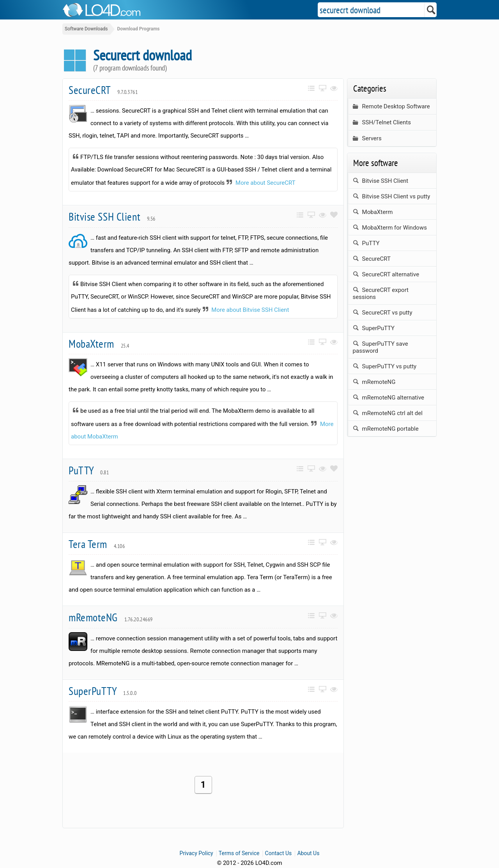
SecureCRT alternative (386, 274)
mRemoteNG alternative (388, 398)
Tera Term (97, 544)
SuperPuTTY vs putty (385, 366)
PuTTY (89, 470)
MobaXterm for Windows (390, 228)
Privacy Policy (196, 853)
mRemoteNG (111, 617)
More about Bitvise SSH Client (250, 310)
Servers (367, 139)
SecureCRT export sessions (381, 293)
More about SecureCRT (265, 183)
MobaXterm (99, 344)
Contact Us (279, 853)
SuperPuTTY (103, 691)
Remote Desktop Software (391, 107)
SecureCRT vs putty (383, 313)
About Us (308, 853)
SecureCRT (103, 90)
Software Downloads (86, 29)
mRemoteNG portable (386, 429)
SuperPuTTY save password (380, 347)
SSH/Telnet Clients (382, 123)
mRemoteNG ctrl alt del (388, 413)
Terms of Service (239, 853)
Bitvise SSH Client (112, 217)
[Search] (431, 10)
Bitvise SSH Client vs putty (392, 196)
